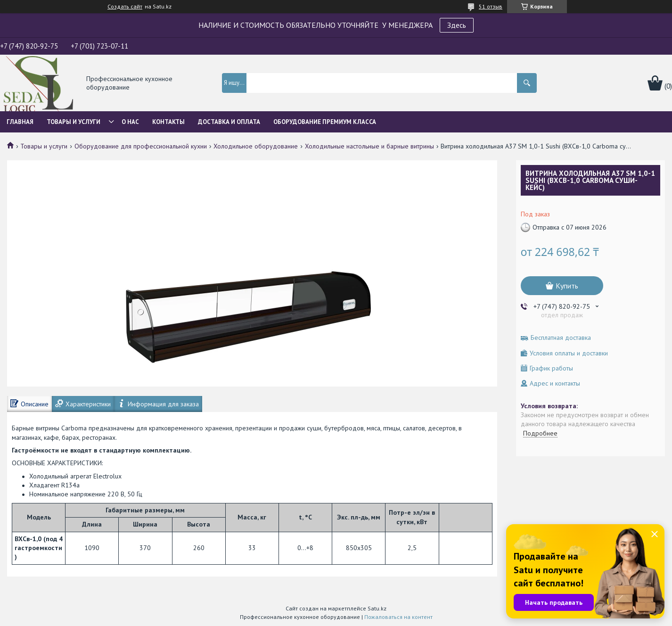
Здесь (457, 25)
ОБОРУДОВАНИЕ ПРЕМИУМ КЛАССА (325, 122)
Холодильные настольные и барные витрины (369, 146)
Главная (20, 122)
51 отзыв (491, 6)
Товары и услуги (74, 122)
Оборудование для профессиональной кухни (141, 146)
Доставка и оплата (229, 122)
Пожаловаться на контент (398, 617)
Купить (567, 286)
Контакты (168, 122)
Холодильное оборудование (256, 146)
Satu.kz (377, 608)
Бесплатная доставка (561, 338)
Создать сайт (125, 7)
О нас (130, 122)
